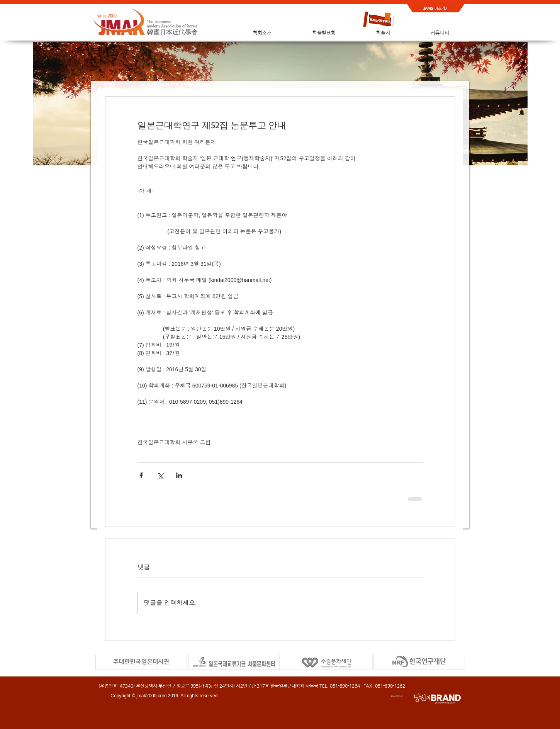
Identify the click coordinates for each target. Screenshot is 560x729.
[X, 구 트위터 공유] (160, 475)
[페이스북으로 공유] (141, 475)
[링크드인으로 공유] (179, 475)
